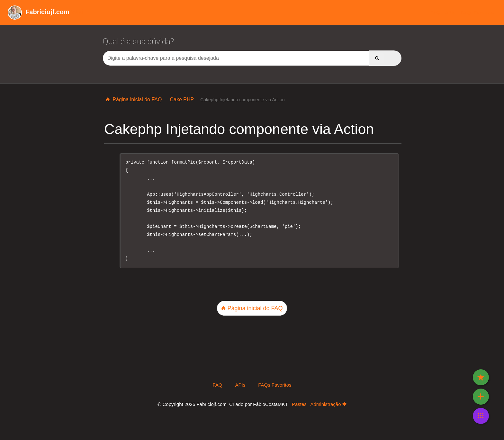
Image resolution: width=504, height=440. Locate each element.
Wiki (45, 12)
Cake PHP (182, 99)
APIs (450, 12)
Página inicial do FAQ (134, 99)
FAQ (435, 12)
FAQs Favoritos (477, 12)
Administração (328, 404)
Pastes (299, 404)
